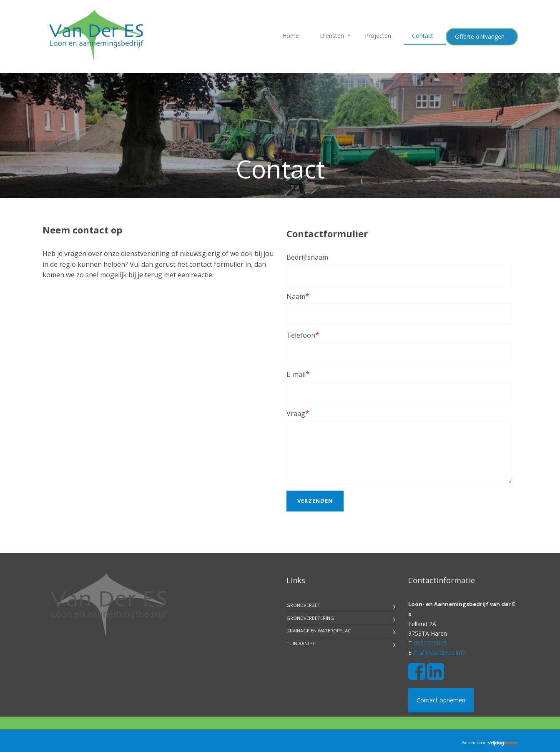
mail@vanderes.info (440, 653)
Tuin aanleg (301, 643)
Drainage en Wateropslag (319, 630)
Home (291, 36)
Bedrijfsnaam (307, 257)
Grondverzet (303, 605)
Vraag (298, 413)
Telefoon (303, 335)
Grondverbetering (310, 618)
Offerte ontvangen (480, 36)
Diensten (332, 36)
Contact (423, 36)
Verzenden (315, 501)
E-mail (298, 374)
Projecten (378, 36)
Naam (298, 296)
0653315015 (430, 643)
